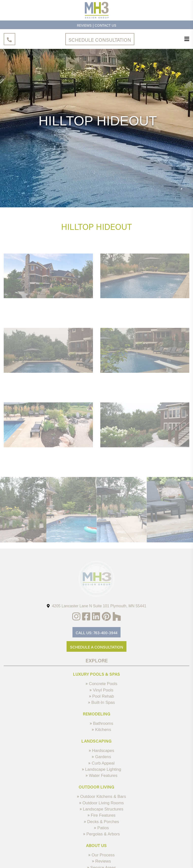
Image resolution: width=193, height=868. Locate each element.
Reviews (84, 25)
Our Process (101, 855)
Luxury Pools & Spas (96, 674)
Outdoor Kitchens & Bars (101, 797)
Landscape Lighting (102, 769)
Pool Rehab (102, 696)
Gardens (101, 757)
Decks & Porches (101, 822)
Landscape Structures (102, 809)
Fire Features (102, 815)
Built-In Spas (101, 702)
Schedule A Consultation (97, 647)
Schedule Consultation (100, 40)
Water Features (101, 776)
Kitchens (101, 730)
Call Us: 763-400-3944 (96, 633)
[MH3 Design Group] (97, 18)
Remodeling (97, 714)
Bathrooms (101, 723)
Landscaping (96, 741)
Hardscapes (102, 751)
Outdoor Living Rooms (101, 803)
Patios (101, 828)
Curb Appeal (101, 763)
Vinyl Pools (101, 690)
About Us (96, 845)
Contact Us (105, 25)
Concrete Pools (101, 684)
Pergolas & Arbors (102, 834)
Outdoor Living (96, 787)
